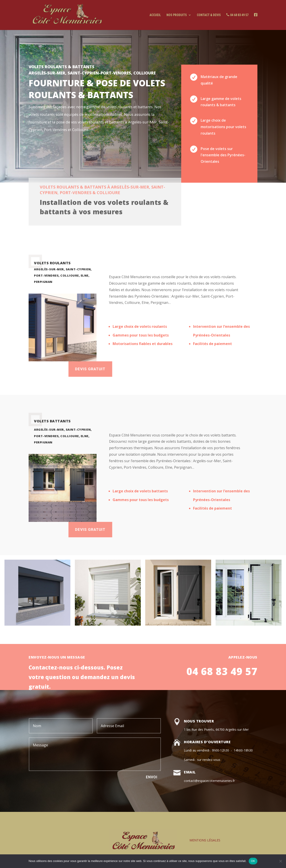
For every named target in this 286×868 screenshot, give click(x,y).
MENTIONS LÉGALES (205, 840)
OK (253, 861)
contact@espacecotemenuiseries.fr (209, 781)
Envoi (152, 777)
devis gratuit (141, 529)
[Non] (280, 861)
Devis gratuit (141, 369)
